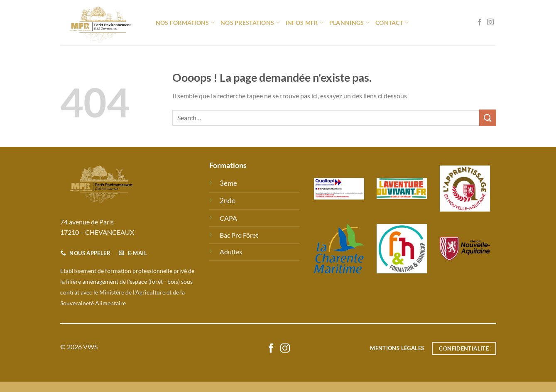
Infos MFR (305, 23)
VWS (90, 347)
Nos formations (185, 23)
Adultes (231, 252)
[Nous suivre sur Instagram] (490, 22)
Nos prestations (250, 23)
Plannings (349, 23)
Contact (392, 23)
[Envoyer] (487, 118)
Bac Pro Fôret (239, 235)
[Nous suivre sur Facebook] (480, 22)
